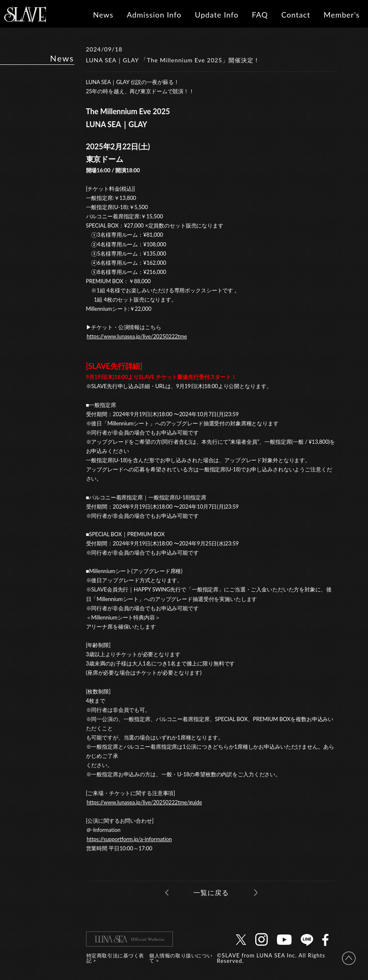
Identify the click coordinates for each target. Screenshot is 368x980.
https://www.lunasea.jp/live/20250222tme (137, 336)
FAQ (260, 15)
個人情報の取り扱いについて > (181, 958)
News (103, 15)
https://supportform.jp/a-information (129, 839)
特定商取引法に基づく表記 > (115, 958)
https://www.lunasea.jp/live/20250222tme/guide (145, 802)
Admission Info (154, 15)
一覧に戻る (211, 892)
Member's (342, 15)
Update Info (217, 15)
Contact (296, 15)
